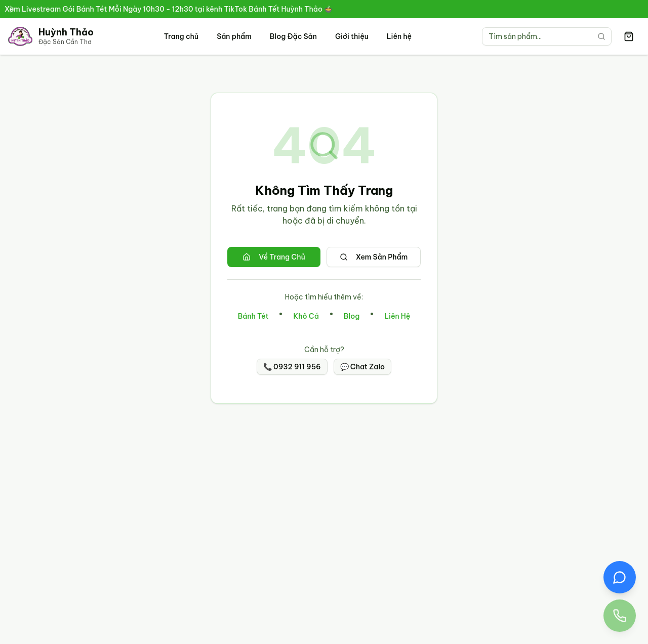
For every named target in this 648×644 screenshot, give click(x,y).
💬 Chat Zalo (363, 367)
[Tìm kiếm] (601, 36)
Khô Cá (306, 316)
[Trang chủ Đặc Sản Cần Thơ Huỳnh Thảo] (51, 36)
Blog (352, 316)
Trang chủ (181, 36)
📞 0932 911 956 (292, 367)
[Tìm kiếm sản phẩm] (547, 36)
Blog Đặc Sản (293, 36)
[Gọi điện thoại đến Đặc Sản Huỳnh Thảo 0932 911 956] (620, 616)
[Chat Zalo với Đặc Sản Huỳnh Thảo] (620, 577)
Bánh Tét (253, 316)
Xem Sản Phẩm (374, 257)
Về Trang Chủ (274, 257)
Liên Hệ (397, 316)
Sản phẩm (234, 36)
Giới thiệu (352, 36)
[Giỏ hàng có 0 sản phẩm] (629, 36)
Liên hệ (399, 36)
